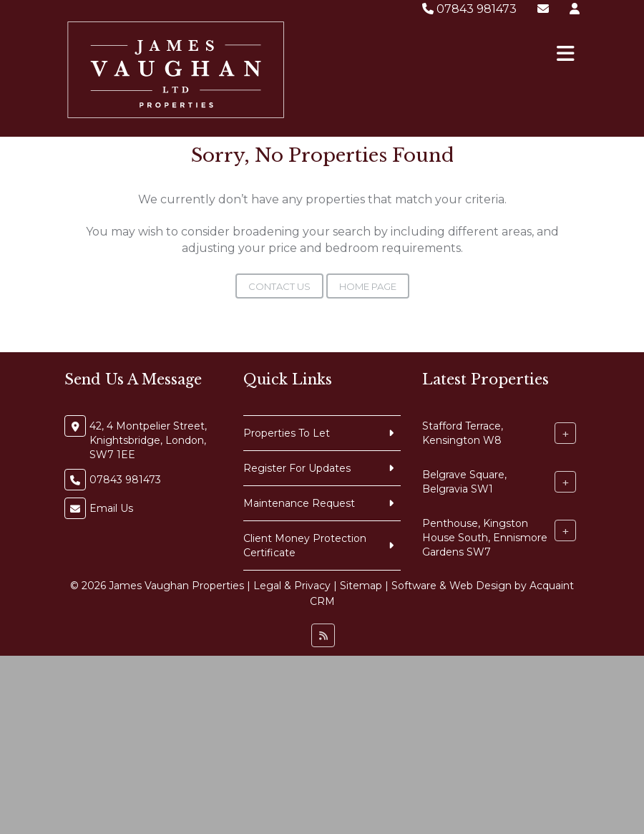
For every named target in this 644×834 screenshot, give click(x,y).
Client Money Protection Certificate (305, 546)
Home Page (368, 286)
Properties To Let (287, 433)
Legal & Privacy (292, 586)
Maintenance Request (299, 503)
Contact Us (279, 286)
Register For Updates (297, 468)
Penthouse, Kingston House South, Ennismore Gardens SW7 (485, 538)
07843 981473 (469, 9)
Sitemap (361, 586)
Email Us (111, 508)
